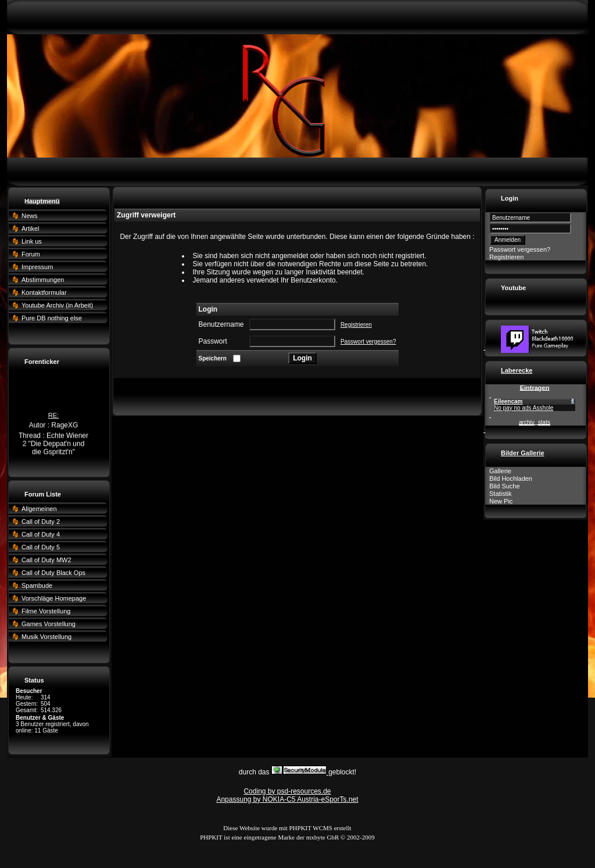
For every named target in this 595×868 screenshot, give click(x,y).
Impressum (37, 267)
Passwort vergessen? (368, 342)
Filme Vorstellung (46, 611)
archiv (527, 422)
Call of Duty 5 (41, 547)
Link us (32, 241)
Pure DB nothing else (52, 318)
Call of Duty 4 (41, 534)
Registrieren (356, 325)
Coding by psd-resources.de (287, 791)
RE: (53, 417)
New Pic (501, 501)
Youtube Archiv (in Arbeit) (57, 305)
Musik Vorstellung (46, 637)
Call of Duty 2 (41, 521)
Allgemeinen (39, 509)
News (30, 216)
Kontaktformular (44, 292)
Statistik (501, 494)
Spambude (37, 585)
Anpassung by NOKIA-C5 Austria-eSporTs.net (287, 799)
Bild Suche (505, 486)
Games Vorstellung (49, 624)
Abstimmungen (43, 280)
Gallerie (500, 471)
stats (544, 422)
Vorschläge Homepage (54, 598)
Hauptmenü (42, 201)
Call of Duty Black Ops (53, 573)
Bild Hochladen (511, 478)
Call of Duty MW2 (46, 560)
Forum (31, 254)
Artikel (31, 228)
